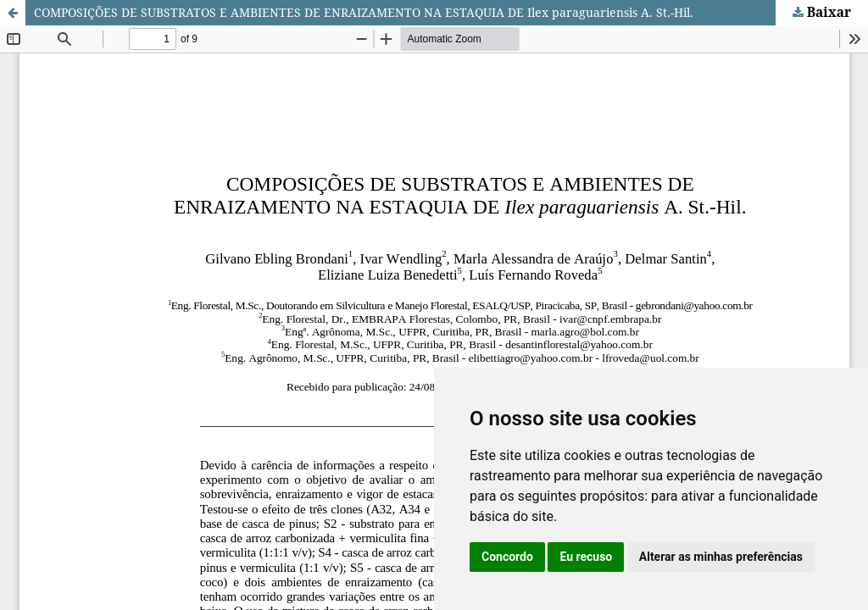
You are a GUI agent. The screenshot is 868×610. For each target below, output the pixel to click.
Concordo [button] (507, 557)
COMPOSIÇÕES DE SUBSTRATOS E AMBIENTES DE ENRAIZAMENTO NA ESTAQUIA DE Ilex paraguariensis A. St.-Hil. (364, 12)
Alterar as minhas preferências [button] (721, 557)
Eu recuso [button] (586, 557)
